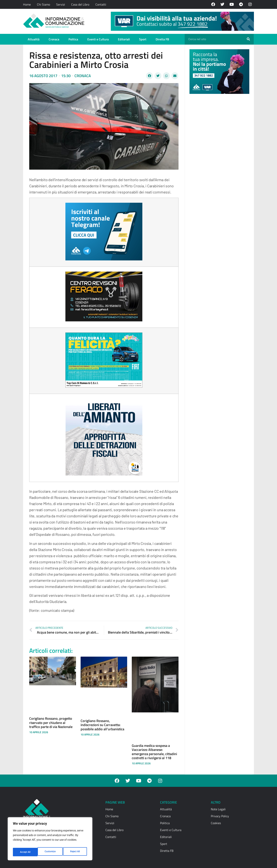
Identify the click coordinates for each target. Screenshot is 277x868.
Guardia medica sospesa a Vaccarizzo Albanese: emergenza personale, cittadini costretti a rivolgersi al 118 (154, 752)
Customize (25, 852)
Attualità (34, 39)
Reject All (50, 852)
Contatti (101, 4)
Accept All (75, 852)
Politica (73, 39)
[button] (149, 76)
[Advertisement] (218, 156)
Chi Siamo (43, 4)
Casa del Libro (80, 4)
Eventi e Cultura (98, 39)
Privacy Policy (220, 816)
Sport (143, 39)
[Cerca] (248, 39)
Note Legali (218, 809)
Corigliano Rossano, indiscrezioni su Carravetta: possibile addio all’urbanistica (102, 725)
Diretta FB (162, 39)
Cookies (216, 823)
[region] (50, 840)
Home (27, 4)
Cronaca (54, 39)
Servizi (61, 4)
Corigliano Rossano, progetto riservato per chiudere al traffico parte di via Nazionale (51, 723)
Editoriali (124, 39)
